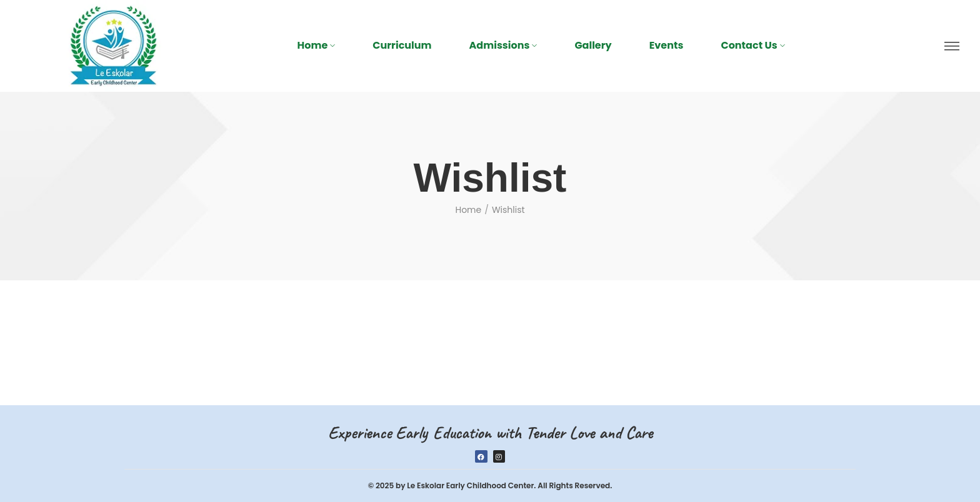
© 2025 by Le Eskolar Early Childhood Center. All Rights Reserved (489, 485)
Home (468, 210)
